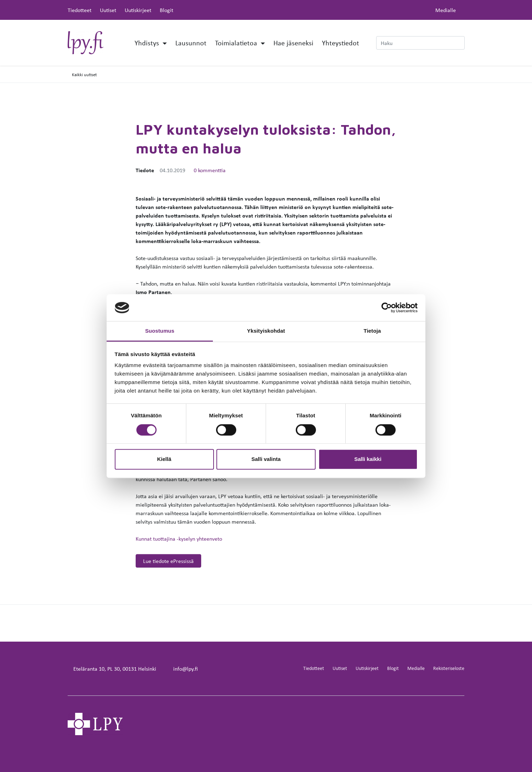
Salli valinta (266, 459)
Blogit (166, 10)
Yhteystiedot (341, 43)
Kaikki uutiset (84, 74)
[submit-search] (460, 43)
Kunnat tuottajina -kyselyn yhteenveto (179, 539)
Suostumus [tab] (160, 331)
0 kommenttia (210, 170)
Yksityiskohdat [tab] (266, 331)
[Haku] (420, 43)
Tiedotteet (80, 10)
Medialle (446, 10)
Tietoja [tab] (372, 331)
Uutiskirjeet (138, 10)
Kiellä (164, 459)
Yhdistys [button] (148, 43)
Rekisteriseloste (449, 668)
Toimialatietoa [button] (237, 43)
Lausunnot (191, 43)
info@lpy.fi (185, 669)
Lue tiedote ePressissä (168, 561)
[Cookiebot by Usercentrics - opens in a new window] (387, 308)
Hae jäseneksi (293, 43)
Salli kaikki (368, 459)
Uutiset (108, 10)
